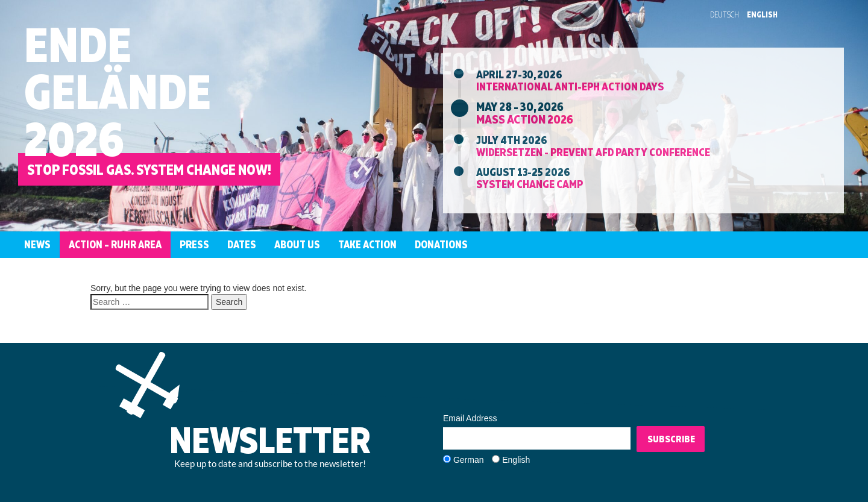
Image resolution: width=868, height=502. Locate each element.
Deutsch (725, 14)
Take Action (367, 244)
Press (194, 244)
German (469, 460)
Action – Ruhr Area (115, 244)
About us (297, 244)
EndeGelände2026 (118, 91)
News (37, 244)
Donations (441, 244)
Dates (242, 244)
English (762, 14)
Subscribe (671, 439)
